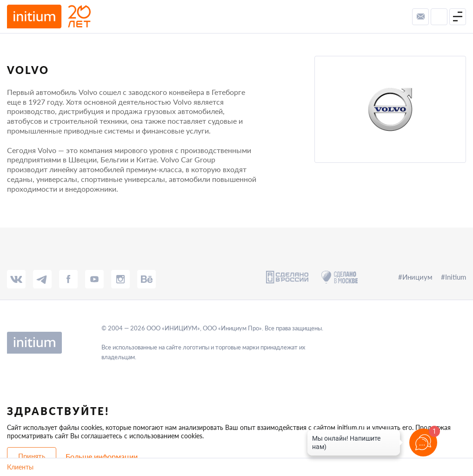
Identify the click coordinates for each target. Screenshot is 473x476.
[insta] (120, 279)
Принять (32, 456)
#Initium (453, 277)
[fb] (68, 279)
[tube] (94, 279)
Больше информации (102, 456)
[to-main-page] (49, 17)
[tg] (42, 279)
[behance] (147, 279)
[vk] (16, 279)
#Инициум (415, 277)
